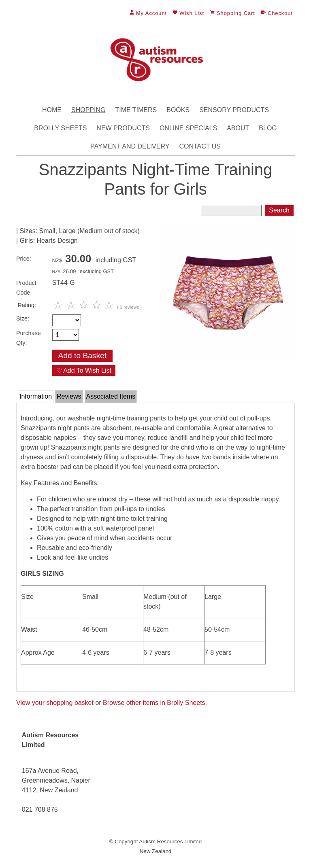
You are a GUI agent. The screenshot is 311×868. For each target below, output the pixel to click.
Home (52, 110)
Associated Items (111, 396)
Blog (268, 128)
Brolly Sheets (60, 128)
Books (178, 110)
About (238, 128)
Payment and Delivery (130, 146)
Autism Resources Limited (170, 841)
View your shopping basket (55, 703)
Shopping (88, 110)
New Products (123, 128)
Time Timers (136, 110)
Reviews (69, 396)
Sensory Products (234, 110)
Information (36, 396)
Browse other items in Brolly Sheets (154, 703)
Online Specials (188, 128)
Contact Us (200, 146)
